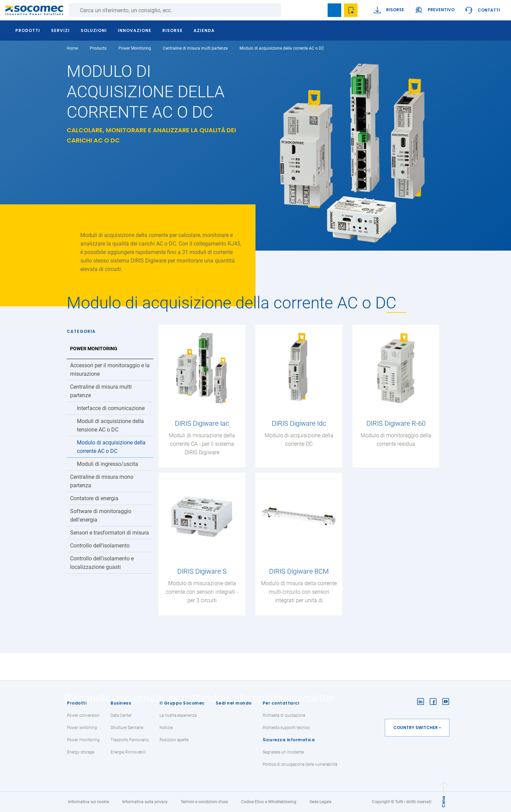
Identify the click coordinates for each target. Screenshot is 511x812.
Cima (443, 802)
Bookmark (334, 10)
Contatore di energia (94, 498)
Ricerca (288, 10)
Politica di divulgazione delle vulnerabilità (300, 764)
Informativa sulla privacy (145, 802)
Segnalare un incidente (283, 752)
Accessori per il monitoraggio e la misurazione (110, 370)
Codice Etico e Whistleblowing (269, 802)
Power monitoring (83, 740)
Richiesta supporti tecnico (286, 728)
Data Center (121, 715)
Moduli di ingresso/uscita (108, 464)
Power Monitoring (135, 48)
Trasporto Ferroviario (130, 740)
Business (121, 703)
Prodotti (77, 703)
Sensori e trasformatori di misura (110, 533)
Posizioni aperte (174, 740)
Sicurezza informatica (289, 740)
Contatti (489, 10)
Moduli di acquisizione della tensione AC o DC (110, 425)
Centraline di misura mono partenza (102, 481)
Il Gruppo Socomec (182, 703)
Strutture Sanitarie (127, 728)
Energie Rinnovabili (128, 752)
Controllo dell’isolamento (100, 546)
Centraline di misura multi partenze (195, 48)
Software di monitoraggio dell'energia (101, 515)
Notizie (166, 728)
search (318, 10)
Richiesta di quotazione (284, 715)
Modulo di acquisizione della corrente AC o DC (111, 447)
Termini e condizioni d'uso (204, 802)
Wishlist (351, 10)
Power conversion (83, 715)
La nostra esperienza (178, 715)
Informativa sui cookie (88, 802)
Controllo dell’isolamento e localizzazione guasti (102, 563)
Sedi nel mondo (234, 703)
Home (72, 48)
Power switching (82, 728)
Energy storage (81, 752)
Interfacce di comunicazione (111, 408)
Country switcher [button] (416, 728)
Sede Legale (320, 802)
